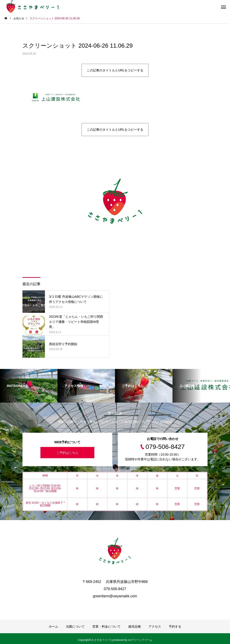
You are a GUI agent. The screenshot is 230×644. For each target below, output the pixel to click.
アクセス (155, 626)
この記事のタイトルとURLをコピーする (115, 70)
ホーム (53, 626)
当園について (75, 626)
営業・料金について (106, 626)
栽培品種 (135, 626)
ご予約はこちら (67, 453)
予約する (175, 626)
